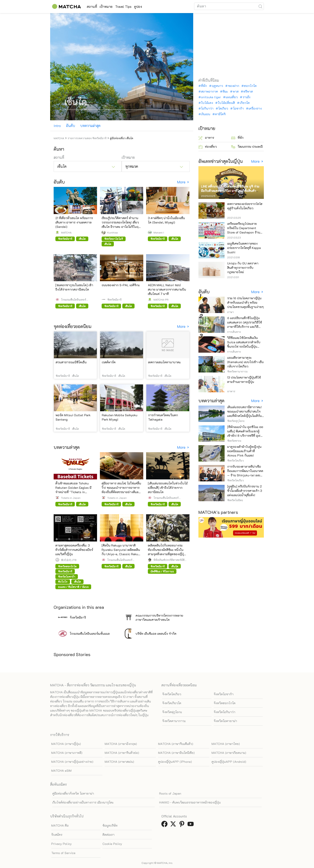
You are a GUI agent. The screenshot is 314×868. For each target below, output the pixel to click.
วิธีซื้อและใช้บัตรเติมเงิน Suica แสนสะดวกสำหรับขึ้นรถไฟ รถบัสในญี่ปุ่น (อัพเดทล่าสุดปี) (244, 344)
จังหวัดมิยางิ (114, 299)
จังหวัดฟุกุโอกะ (172, 712)
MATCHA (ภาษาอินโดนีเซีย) (176, 753)
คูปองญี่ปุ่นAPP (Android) (229, 762)
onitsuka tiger (211, 97)
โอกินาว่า (207, 108)
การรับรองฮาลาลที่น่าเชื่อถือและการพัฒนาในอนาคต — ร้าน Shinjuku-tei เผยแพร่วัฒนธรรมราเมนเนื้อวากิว (245, 475)
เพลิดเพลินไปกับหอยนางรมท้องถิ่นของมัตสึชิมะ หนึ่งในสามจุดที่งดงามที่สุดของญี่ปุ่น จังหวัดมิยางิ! (167, 552)
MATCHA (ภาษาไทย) (226, 744)
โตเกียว (223, 108)
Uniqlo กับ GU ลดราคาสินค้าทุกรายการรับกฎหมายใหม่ (243, 268)
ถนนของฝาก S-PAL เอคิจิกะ (121, 285)
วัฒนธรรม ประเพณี (247, 147)
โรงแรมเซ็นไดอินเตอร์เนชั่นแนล (74, 299)
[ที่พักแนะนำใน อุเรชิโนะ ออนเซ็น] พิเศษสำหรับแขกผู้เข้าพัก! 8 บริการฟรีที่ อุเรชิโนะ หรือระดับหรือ (245, 433)
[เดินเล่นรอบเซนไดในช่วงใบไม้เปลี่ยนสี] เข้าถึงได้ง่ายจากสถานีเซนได (168, 488)
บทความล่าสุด (90, 126)
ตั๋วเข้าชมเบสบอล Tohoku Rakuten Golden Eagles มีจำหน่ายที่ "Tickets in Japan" (73, 490)
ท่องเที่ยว (208, 147)
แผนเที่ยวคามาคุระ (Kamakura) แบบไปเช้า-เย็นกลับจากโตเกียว (245, 362)
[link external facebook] (165, 825)
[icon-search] (260, 6)
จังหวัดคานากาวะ (174, 721)
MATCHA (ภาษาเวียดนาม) (229, 753)
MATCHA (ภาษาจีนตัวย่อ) (122, 753)
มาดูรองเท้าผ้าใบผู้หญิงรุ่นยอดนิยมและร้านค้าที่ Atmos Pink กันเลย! (244, 451)
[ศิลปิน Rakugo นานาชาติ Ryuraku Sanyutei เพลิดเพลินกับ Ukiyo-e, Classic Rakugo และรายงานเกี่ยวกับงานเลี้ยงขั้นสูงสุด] (122, 554)
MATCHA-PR (161, 299)
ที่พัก (204, 86)
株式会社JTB (69, 560)
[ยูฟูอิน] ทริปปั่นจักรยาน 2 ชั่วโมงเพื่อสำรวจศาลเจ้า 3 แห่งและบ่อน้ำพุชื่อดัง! (245, 491)
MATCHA (66, 232)
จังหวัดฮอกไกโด (225, 703)
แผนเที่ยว (232, 97)
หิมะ (225, 91)
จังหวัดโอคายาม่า (225, 721)
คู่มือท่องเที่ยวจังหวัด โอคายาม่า (73, 793)
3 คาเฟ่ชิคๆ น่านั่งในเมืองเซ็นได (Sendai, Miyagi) (166, 220)
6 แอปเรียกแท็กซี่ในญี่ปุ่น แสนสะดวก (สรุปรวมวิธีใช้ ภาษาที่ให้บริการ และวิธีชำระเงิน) (245, 324)
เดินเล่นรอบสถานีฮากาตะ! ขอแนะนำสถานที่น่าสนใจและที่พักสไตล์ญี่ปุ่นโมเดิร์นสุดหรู (244, 414)
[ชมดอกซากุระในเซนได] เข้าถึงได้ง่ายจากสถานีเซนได (74, 287)
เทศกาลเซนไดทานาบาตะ (164, 362)
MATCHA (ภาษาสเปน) (119, 762)
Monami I (159, 232)
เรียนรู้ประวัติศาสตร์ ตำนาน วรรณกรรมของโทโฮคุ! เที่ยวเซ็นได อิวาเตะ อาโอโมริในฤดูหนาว (121, 224)
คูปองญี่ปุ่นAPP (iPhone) (175, 762)
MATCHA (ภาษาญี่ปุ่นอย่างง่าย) (72, 762)
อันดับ (71, 126)
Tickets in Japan (71, 498)
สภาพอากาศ (209, 91)
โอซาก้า (238, 108)
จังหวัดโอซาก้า (224, 694)
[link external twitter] (174, 825)
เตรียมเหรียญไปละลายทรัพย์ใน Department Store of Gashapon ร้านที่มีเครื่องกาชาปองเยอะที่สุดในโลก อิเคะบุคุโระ (246, 232)
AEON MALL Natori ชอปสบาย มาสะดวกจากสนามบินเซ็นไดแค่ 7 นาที (167, 289)
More (182, 182)
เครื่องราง (255, 108)
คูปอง (153, 7)
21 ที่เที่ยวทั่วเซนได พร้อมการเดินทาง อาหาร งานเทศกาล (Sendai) (74, 222)
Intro (57, 126)
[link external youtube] (191, 825)
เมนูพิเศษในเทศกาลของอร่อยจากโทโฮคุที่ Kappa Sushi (244, 248)
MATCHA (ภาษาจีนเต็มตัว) (176, 744)
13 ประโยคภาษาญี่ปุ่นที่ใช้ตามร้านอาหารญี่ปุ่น (244, 380)
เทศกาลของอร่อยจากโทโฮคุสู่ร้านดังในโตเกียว (245, 206)
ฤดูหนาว (217, 86)
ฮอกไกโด (250, 86)
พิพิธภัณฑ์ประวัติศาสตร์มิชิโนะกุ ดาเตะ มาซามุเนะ (169, 560)
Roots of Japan (170, 793)
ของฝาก (234, 86)
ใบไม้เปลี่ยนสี (226, 103)
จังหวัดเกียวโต (172, 703)
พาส (236, 91)
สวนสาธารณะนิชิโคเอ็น (71, 362)
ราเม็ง (247, 97)
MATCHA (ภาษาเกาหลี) (67, 753)
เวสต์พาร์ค (109, 362)
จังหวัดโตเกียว (172, 694)
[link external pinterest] (183, 825)
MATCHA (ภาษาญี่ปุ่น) (66, 744)
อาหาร (206, 138)
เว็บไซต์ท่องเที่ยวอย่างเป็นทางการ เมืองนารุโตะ (83, 802)
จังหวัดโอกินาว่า (224, 712)
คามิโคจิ (220, 114)
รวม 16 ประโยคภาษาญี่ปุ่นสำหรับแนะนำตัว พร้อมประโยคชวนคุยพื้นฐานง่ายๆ (245, 302)
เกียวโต (245, 103)
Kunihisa (113, 232)
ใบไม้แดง (207, 103)
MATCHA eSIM (61, 771)
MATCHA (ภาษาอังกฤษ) (121, 744)
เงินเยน (206, 114)
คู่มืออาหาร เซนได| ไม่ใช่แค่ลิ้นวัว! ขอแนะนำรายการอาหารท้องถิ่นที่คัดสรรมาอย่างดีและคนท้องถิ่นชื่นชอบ (121, 490)
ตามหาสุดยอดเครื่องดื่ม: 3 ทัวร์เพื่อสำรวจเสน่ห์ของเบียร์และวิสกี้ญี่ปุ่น (74, 550)
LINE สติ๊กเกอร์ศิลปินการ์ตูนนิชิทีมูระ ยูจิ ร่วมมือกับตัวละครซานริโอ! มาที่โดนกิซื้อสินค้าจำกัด (230, 191)
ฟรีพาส (248, 91)
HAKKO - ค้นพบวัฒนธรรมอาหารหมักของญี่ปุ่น (190, 802)
